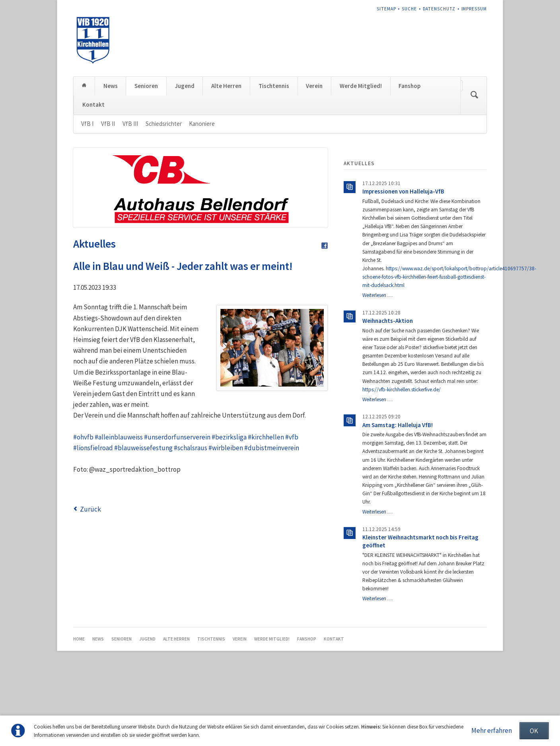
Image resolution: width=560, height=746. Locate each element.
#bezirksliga (229, 502)
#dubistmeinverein (272, 512)
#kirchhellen (266, 502)
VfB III (130, 188)
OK (534, 731)
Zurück (90, 574)
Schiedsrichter (164, 188)
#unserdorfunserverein (177, 502)
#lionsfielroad (93, 512)
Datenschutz (439, 9)
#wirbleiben (226, 512)
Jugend (185, 151)
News (111, 151)
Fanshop (409, 151)
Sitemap (386, 9)
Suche (409, 9)
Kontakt (93, 169)
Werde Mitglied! (361, 151)
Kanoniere (202, 188)
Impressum (474, 9)
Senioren (146, 151)
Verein (314, 151)
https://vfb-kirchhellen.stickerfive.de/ (402, 454)
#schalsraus (191, 512)
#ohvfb (83, 502)
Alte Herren (226, 151)
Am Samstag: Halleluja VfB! (398, 489)
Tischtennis (274, 151)
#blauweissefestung (143, 512)
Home (84, 150)
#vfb (292, 502)
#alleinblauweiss (119, 502)
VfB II (108, 188)
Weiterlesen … (377, 360)
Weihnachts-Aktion (388, 385)
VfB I (87, 188)
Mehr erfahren (492, 730)
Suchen (474, 160)
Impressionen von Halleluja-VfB (403, 256)
